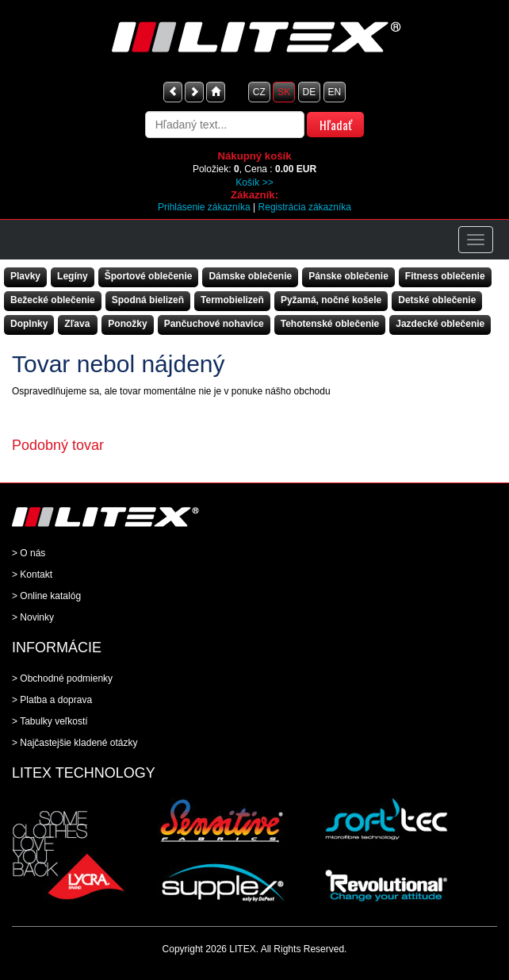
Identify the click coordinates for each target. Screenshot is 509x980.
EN (335, 92)
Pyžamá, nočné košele (331, 300)
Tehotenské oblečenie (330, 324)
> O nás (29, 553)
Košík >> (254, 183)
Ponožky (127, 324)
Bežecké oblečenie (53, 300)
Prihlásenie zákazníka (204, 207)
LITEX (242, 949)
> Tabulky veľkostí (50, 721)
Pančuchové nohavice (214, 324)
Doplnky (29, 324)
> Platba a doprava (52, 700)
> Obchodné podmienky (62, 678)
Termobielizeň (232, 300)
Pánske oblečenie (348, 276)
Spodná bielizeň (148, 300)
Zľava (77, 324)
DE (310, 92)
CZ (259, 92)
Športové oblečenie (149, 276)
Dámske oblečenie (250, 276)
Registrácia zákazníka (305, 207)
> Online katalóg (46, 596)
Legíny (73, 276)
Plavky (25, 276)
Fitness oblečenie (445, 276)
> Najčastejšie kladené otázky (75, 743)
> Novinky (33, 617)
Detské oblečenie (437, 300)
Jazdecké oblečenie (440, 324)
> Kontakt (32, 575)
